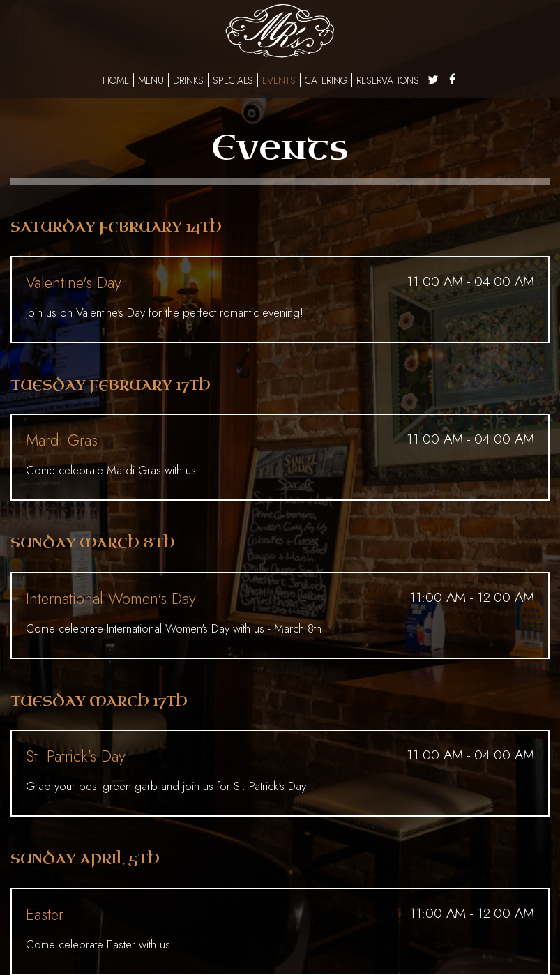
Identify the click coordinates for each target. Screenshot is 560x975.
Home (116, 80)
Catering (326, 80)
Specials (233, 80)
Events (279, 80)
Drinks (188, 80)
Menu (151, 80)
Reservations (388, 80)
